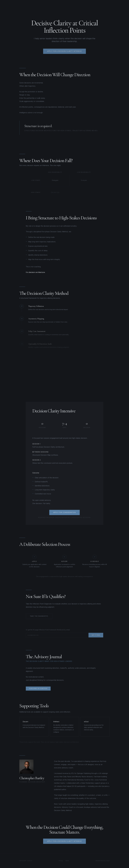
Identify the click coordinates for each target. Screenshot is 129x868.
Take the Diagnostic (39, 617)
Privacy (61, 861)
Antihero (56, 722)
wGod (86, 722)
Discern (25, 722)
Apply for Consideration (64, 513)
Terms (67, 861)
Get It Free (96, 637)
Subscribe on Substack (38, 690)
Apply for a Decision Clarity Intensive (64, 842)
